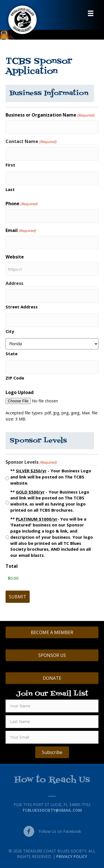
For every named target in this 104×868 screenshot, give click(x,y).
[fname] (52, 706)
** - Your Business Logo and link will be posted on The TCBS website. (51, 477)
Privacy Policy (72, 856)
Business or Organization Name (50, 115)
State (12, 354)
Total (12, 566)
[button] (52, 752)
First (10, 165)
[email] (52, 737)
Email (21, 230)
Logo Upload (20, 392)
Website (15, 257)
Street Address (22, 307)
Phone (21, 204)
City (10, 331)
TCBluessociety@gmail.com (52, 810)
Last (10, 189)
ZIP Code (15, 378)
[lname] (52, 722)
